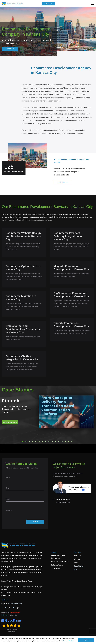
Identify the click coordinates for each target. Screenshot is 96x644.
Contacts (5, 600)
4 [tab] (33, 441)
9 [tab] (49, 441)
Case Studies (79, 566)
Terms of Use (16, 581)
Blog (76, 570)
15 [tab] (69, 441)
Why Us (77, 559)
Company (77, 552)
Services (54, 552)
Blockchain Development (60, 562)
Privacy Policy (68, 641)
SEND (35, 522)
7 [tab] (42, 441)
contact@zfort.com (63, 502)
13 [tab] (62, 441)
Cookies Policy (27, 581)
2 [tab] (26, 441)
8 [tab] (46, 441)
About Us (77, 556)
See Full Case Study (10, 422)
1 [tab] (23, 441)
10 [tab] (52, 441)
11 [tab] (55, 441)
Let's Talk (48, 4)
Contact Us (10, 49)
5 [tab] (36, 441)
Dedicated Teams (57, 565)
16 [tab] (72, 441)
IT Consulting (55, 568)
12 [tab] (59, 441)
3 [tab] (29, 441)
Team (76, 563)
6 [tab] (39, 441)
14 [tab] (65, 441)
